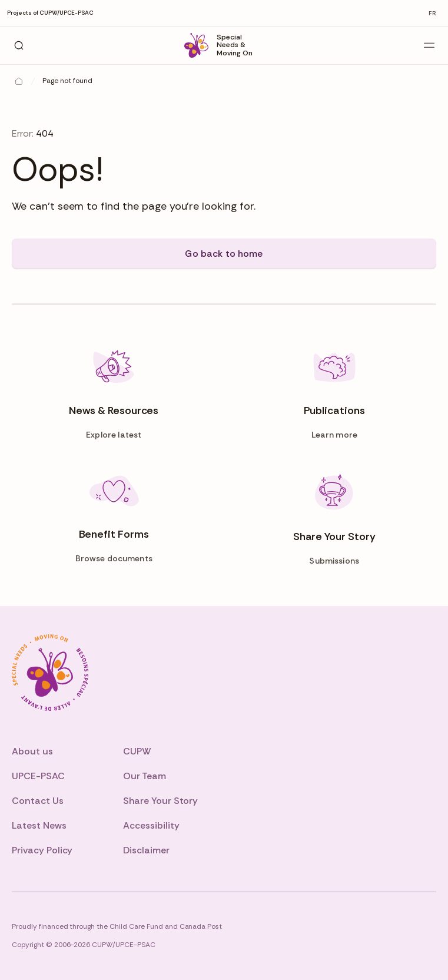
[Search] (19, 45)
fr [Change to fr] (432, 13)
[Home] (19, 81)
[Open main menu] (429, 45)
